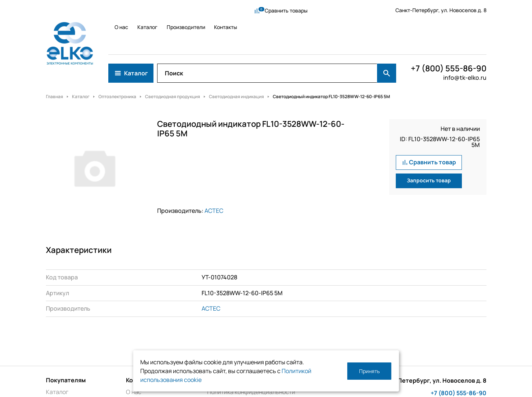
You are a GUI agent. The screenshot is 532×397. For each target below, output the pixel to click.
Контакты (225, 10)
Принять (369, 371)
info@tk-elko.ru (465, 44)
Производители (183, 10)
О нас (115, 10)
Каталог (143, 10)
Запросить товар (429, 147)
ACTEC (214, 177)
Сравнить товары (279, 10)
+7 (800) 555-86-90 (449, 35)
